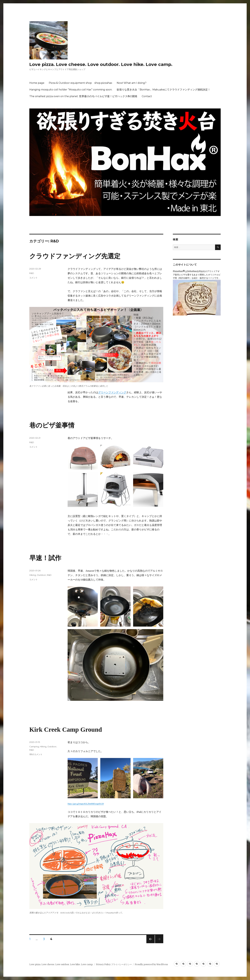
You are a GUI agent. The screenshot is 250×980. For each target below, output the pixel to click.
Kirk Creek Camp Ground (66, 730)
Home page (37, 83)
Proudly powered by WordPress (151, 964)
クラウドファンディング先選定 (75, 256)
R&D (32, 273)
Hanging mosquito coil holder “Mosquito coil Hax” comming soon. (71, 90)
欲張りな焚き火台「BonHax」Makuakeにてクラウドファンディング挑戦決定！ (164, 90)
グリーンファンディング (112, 392)
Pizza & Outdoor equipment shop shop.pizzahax (81, 83)
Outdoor (41, 575)
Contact (147, 96)
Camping (34, 747)
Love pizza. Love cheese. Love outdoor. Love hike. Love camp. (101, 64)
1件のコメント (36, 754)
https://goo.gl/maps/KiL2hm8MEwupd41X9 (86, 804)
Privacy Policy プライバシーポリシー (114, 964)
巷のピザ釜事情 (52, 425)
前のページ (149, 943)
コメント (33, 278)
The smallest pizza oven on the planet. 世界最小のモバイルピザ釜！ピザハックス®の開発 (83, 96)
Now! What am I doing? (132, 83)
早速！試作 (45, 558)
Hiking (33, 575)
